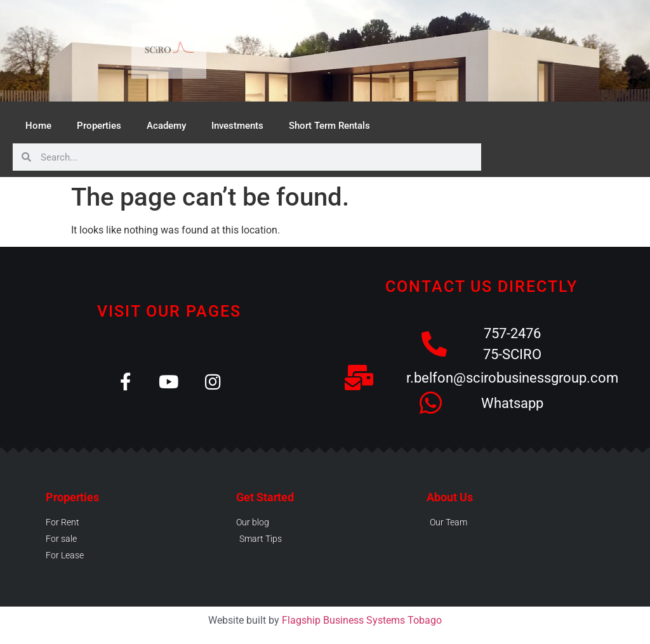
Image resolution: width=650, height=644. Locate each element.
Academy (166, 126)
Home (38, 126)
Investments (237, 126)
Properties (99, 126)
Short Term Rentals (329, 126)
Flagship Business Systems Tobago (362, 620)
